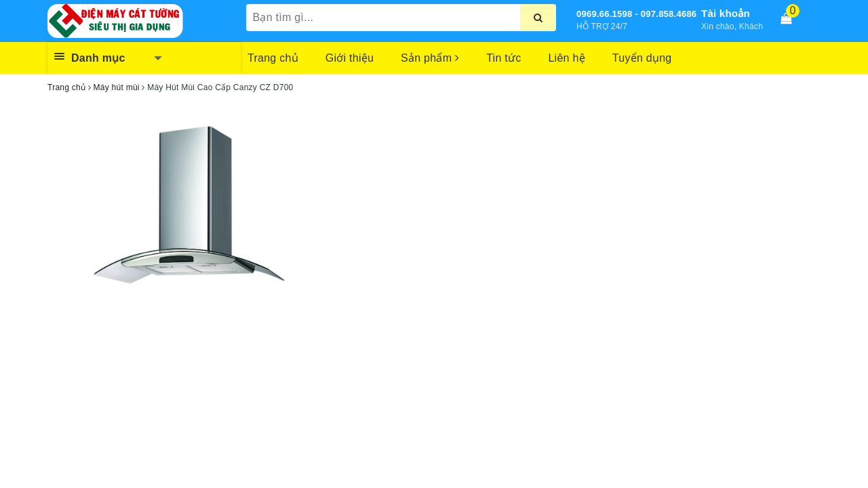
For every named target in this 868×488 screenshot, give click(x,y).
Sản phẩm (430, 58)
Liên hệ (566, 58)
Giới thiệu (350, 58)
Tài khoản (726, 13)
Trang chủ (273, 58)
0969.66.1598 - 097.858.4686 (636, 14)
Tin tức (504, 58)
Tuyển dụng (642, 58)
